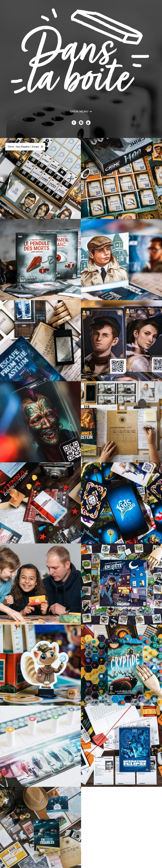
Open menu (79, 111)
